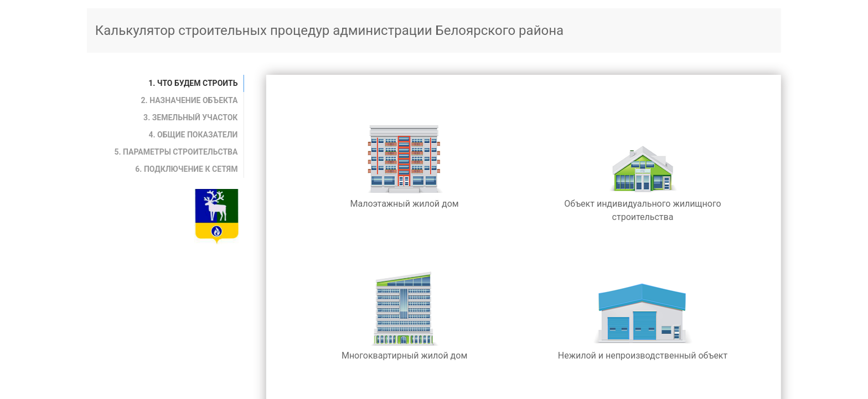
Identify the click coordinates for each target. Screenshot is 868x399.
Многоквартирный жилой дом (404, 314)
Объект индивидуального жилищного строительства (642, 169)
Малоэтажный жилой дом (405, 163)
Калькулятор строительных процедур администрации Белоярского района (329, 30)
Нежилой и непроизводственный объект (643, 314)
